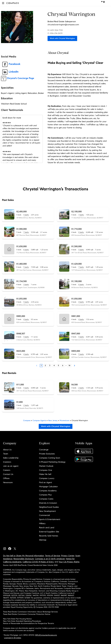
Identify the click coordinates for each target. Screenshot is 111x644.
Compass (27, 421)
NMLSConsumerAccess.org (46, 635)
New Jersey (53, 421)
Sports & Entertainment (50, 519)
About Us (7, 450)
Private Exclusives (47, 454)
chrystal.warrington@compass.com (63, 25)
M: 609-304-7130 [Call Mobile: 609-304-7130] (55, 30)
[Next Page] (74, 366)
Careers (7, 470)
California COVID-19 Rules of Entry (38, 562)
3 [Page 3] (50, 366)
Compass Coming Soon (50, 458)
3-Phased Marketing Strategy (52, 462)
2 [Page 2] (45, 366)
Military (42, 523)
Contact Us (8, 474)
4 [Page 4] (54, 366)
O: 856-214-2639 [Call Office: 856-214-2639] (55, 33)
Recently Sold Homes (49, 536)
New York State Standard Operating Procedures (22, 621)
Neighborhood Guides (49, 507)
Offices (6, 478)
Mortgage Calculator (48, 487)
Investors (7, 462)
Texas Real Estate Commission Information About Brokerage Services (30, 612)
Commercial (44, 515)
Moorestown (65, 421)
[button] (3, 3)
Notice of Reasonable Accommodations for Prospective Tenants (29, 623)
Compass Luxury (47, 478)
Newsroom (8, 482)
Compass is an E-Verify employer (50, 559)
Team (6, 454)
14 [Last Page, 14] (69, 366)
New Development (47, 511)
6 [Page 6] (63, 366)
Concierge (44, 450)
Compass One (46, 470)
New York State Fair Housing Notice (17, 619)
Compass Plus (45, 495)
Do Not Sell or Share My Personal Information (24, 556)
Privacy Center (68, 556)
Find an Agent (46, 482)
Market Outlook (46, 466)
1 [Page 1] (41, 366)
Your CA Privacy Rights (69, 562)
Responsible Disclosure (24, 559)
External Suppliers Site (49, 532)
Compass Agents (39, 421)
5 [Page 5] (58, 366)
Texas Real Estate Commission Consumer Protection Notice (27, 614)
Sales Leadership (11, 458)
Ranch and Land (47, 528)
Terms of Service (53, 556)
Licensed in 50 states (13, 638)
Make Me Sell (45, 474)
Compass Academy (48, 491)
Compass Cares (46, 499)
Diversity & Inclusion (48, 503)
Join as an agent (11, 466)
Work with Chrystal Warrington (62, 38)
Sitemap (43, 540)
